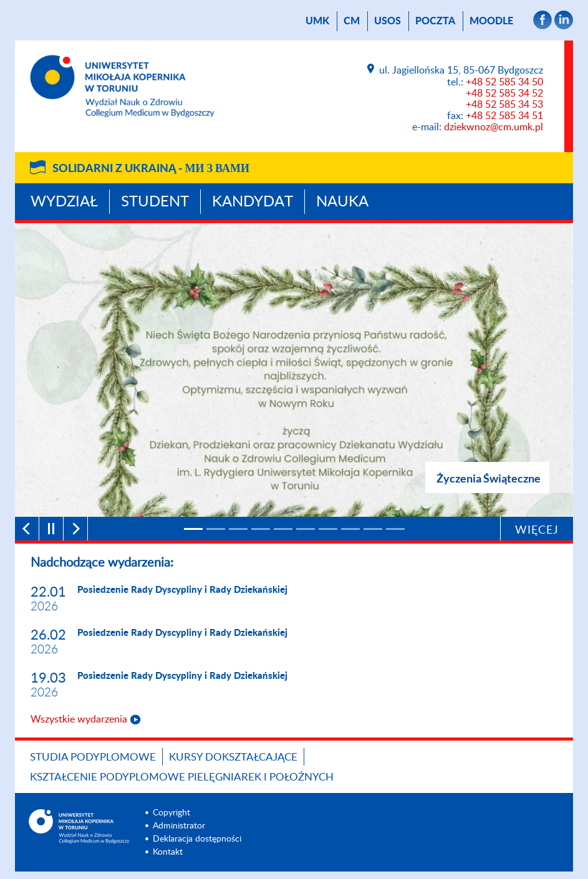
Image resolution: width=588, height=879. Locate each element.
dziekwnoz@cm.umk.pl (494, 127)
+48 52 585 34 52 (504, 94)
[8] (350, 529)
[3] (238, 529)
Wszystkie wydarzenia (79, 719)
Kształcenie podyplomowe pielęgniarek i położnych (182, 777)
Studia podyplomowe (93, 757)
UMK (317, 21)
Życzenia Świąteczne (489, 478)
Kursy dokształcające (233, 757)
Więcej (537, 531)
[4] (261, 529)
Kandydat (253, 202)
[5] (283, 529)
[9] (373, 529)
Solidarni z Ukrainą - (151, 169)
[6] (306, 529)
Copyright (171, 813)
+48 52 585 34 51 (504, 116)
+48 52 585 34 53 (504, 105)
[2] (216, 529)
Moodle (491, 21)
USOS (388, 21)
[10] (395, 529)
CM (352, 21)
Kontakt (168, 852)
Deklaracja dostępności (197, 839)
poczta (435, 21)
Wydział (64, 202)
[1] (193, 529)
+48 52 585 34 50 (504, 82)
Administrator (179, 826)
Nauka (342, 202)
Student (155, 202)
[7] (328, 529)
